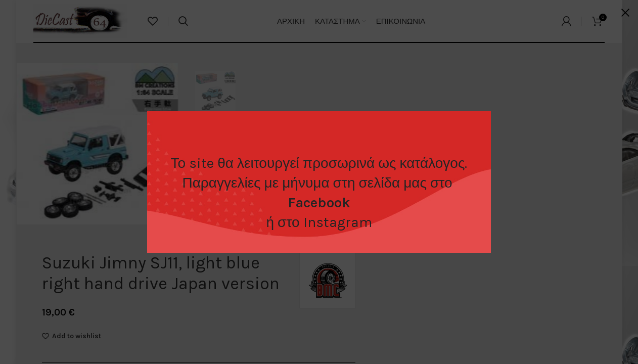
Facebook (319, 202)
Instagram (338, 222)
